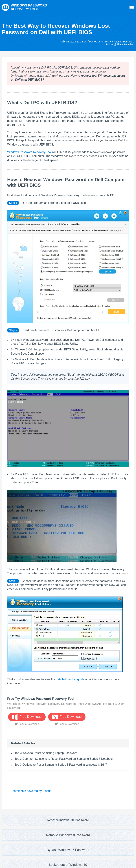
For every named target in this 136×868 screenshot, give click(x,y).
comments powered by (32, 791)
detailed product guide (70, 679)
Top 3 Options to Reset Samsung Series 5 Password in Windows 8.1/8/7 (61, 765)
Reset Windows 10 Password (68, 820)
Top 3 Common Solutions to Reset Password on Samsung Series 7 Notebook (64, 759)
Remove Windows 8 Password (68, 835)
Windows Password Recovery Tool (29, 152)
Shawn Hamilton (110, 42)
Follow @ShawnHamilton (120, 44)
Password (129, 42)
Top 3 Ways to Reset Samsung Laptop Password (46, 753)
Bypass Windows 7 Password (68, 850)
